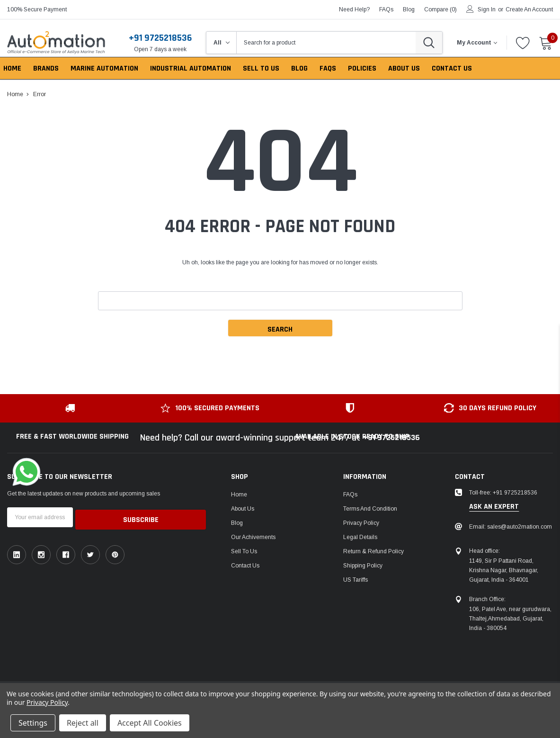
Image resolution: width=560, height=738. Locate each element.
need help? (354, 9)
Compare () (440, 9)
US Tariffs (356, 580)
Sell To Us (244, 551)
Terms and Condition (370, 509)
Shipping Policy (363, 566)
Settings (33, 723)
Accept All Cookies (150, 723)
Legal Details (360, 537)
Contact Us (245, 566)
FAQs (386, 9)
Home (239, 495)
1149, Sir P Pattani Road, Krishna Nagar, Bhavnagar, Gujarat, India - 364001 (504, 570)
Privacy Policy (361, 523)
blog (409, 9)
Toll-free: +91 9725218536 (503, 493)
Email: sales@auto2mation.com (511, 527)
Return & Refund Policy (373, 551)
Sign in (487, 9)
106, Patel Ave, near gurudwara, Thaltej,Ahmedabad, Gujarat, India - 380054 (510, 619)
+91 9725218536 (160, 38)
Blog (237, 523)
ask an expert (494, 507)
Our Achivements (253, 537)
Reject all (83, 723)
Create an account (529, 9)
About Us (243, 509)
